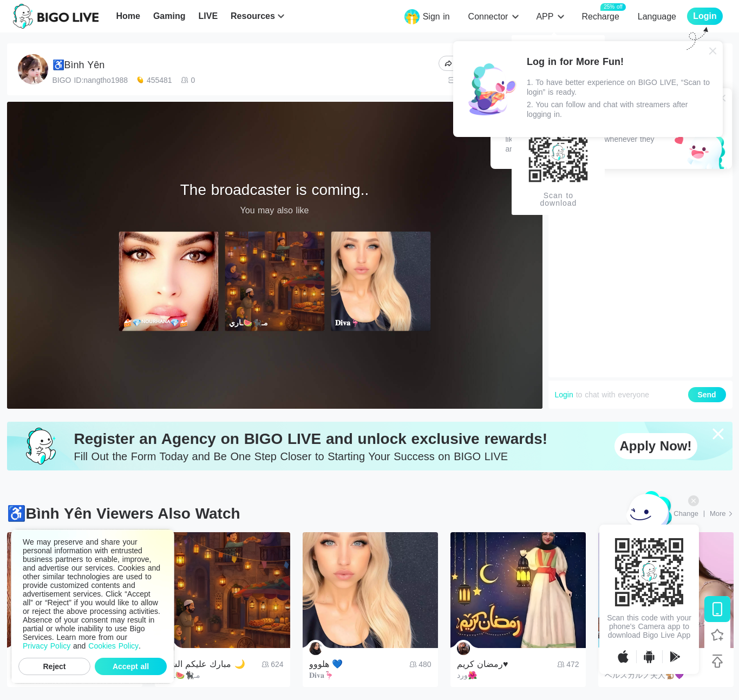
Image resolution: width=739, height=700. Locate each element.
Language (657, 17)
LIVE (208, 16)
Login (564, 395)
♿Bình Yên (79, 65)
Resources (253, 16)
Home (128, 16)
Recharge (600, 16)
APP (545, 17)
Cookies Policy (113, 646)
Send (707, 395)
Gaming (169, 16)
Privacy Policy (47, 646)
